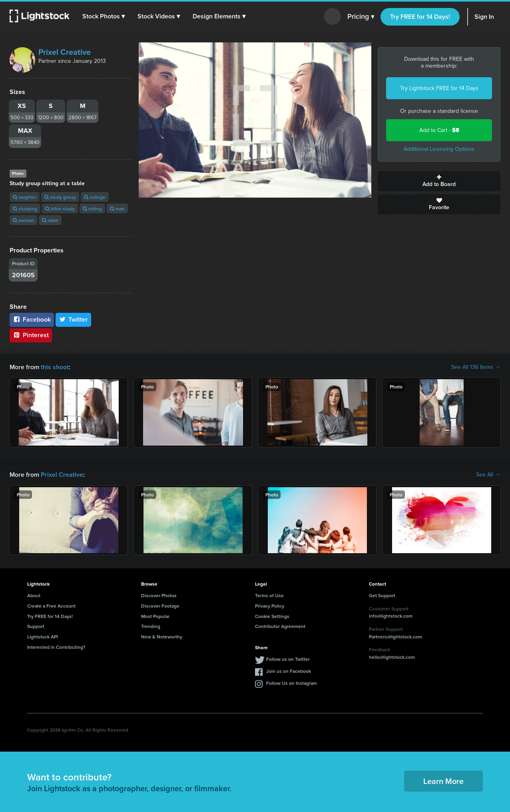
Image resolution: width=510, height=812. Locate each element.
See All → (488, 475)
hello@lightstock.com (392, 657)
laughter (25, 197)
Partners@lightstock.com (395, 637)
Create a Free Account (51, 606)
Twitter (74, 319)
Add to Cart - (439, 130)
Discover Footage (160, 606)
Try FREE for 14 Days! (420, 17)
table (50, 220)
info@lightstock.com (391, 616)
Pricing (361, 17)
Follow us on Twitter (288, 659)
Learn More (443, 781)
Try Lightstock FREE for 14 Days (439, 88)
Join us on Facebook (289, 671)
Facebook (32, 319)
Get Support (382, 595)
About (34, 595)
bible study (60, 209)
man (117, 209)
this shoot (55, 367)
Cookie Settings (272, 616)
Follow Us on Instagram (292, 683)
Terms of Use (269, 595)
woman (23, 220)
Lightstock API (43, 637)
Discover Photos (159, 595)
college (95, 197)
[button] (104, 16)
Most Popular (155, 616)
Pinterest (31, 335)
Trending (151, 626)
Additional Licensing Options (439, 149)
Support (36, 626)
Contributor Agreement (280, 626)
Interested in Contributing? (56, 647)
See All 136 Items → (476, 367)
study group (60, 197)
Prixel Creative (65, 52)
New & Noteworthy (162, 637)
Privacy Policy (270, 606)
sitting (92, 209)
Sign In (484, 17)
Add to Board (439, 181)
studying (25, 209)
